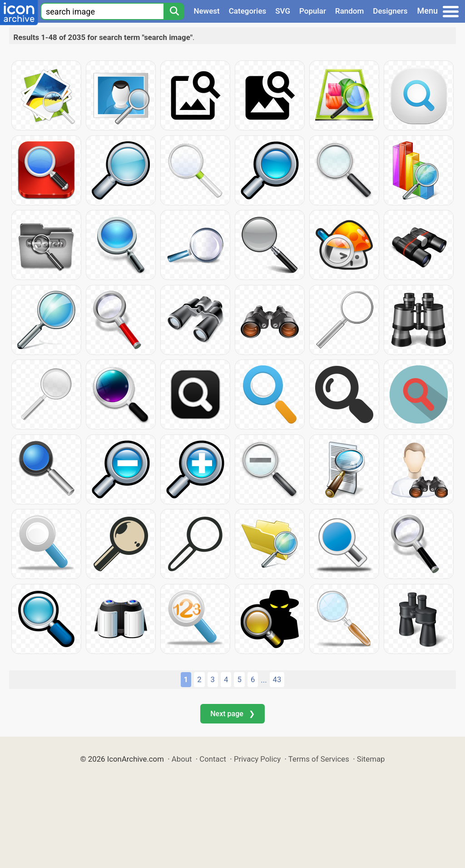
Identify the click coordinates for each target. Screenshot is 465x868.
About (182, 759)
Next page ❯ (232, 714)
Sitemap (371, 759)
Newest (206, 11)
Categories (248, 11)
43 (277, 679)
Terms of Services (319, 759)
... (264, 680)
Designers (390, 11)
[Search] (174, 11)
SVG (283, 11)
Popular (313, 11)
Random (349, 11)
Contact (213, 759)
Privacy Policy (257, 759)
